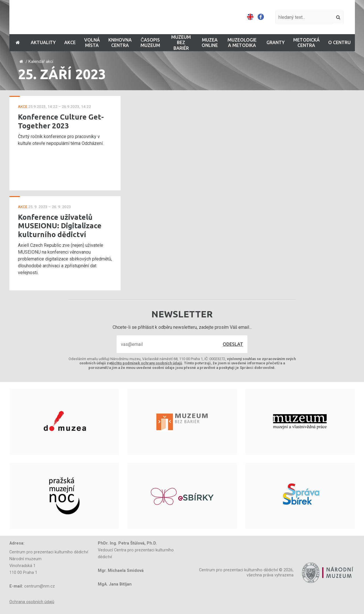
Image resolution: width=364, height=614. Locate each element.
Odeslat (233, 344)
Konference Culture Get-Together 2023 (61, 121)
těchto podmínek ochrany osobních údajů (146, 363)
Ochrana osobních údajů (32, 602)
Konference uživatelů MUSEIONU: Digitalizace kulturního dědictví (60, 226)
